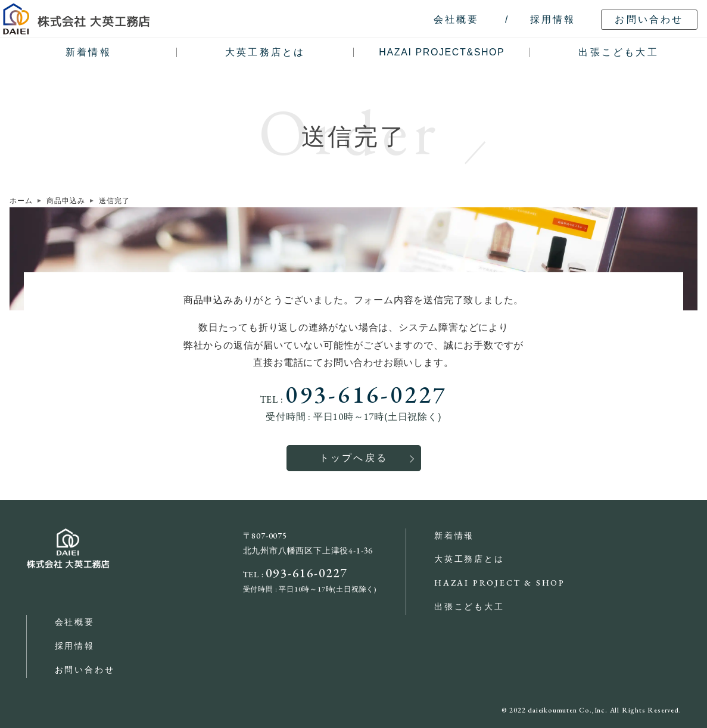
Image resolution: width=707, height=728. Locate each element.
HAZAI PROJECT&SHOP (442, 52)
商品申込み (66, 201)
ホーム (21, 201)
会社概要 (75, 622)
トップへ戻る (353, 458)
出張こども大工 (618, 52)
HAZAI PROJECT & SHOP (500, 583)
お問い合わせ (85, 670)
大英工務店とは (265, 52)
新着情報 (88, 52)
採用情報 (75, 646)
